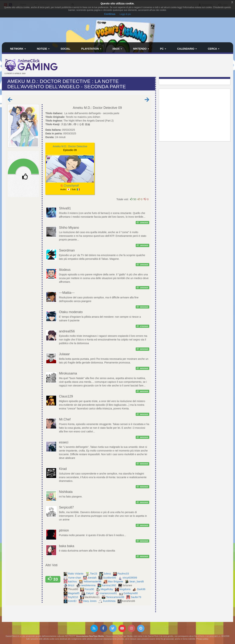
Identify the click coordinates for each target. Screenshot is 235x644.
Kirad (63, 469)
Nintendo (141, 49)
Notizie (43, 49)
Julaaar (64, 354)
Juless (108, 574)
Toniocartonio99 (116, 597)
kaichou (73, 581)
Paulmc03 (124, 574)
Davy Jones (90, 601)
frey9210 (73, 597)
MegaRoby (107, 589)
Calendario (187, 49)
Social (65, 49)
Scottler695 (110, 578)
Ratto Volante (76, 574)
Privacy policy (202, 639)
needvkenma (88, 585)
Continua (110, 14)
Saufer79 (136, 597)
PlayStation (91, 49)
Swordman (67, 250)
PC (163, 49)
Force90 (90, 589)
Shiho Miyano (69, 228)
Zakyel (90, 593)
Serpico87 (66, 507)
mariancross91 (109, 593)
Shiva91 (65, 208)
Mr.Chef (65, 419)
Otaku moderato (71, 312)
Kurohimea (110, 601)
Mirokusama (68, 373)
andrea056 (67, 331)
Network (18, 49)
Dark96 (142, 589)
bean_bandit (137, 581)
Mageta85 (74, 593)
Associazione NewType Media (90, 636)
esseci (64, 442)
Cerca (214, 49)
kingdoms (125, 589)
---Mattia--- (67, 293)
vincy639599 (130, 578)
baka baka (67, 546)
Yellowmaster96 (93, 581)
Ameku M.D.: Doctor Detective (95, 108)
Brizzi (71, 585)
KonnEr (73, 601)
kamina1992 (109, 585)
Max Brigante (116, 581)
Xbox (117, 49)
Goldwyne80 (131, 593)
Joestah (92, 578)
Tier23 (94, 574)
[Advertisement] (156, 66)
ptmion (64, 530)
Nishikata (66, 492)
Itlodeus (65, 270)
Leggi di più (125, 14)
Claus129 (66, 396)
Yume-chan (75, 578)
